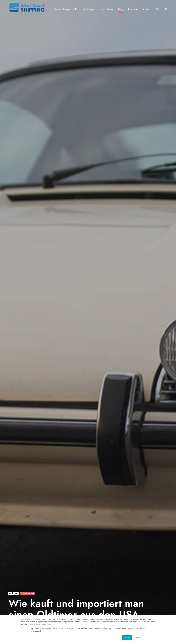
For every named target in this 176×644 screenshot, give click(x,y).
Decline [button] (139, 638)
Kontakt (147, 9)
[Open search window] (166, 9)
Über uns (133, 9)
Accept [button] (127, 638)
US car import (27, 593)
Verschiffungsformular (66, 9)
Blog (121, 9)
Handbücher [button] (106, 9)
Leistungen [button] (89, 9)
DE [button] (157, 9)
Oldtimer (14, 593)
